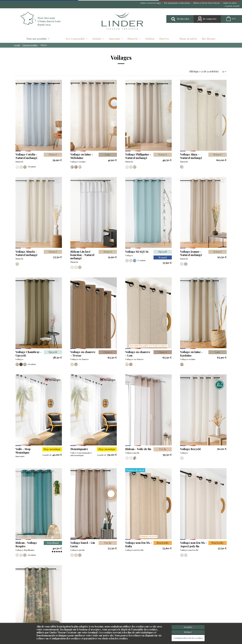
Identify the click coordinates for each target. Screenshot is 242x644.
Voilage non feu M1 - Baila (139, 544)
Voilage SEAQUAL (137, 251)
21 (224, 71)
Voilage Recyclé (191, 449)
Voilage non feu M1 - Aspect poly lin (193, 544)
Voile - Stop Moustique (23, 451)
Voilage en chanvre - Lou (138, 354)
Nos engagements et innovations (177, 3)
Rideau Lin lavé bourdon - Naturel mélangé (82, 255)
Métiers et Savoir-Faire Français (207, 3)
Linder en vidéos (230, 3)
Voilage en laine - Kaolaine (191, 354)
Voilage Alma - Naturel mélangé (191, 156)
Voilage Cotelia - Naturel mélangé (26, 156)
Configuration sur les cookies (188, 638)
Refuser (188, 632)
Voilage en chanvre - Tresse (83, 354)
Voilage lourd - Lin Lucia (83, 544)
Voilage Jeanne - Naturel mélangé (191, 253)
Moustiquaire (79, 449)
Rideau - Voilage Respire (26, 544)
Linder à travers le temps (151, 3)
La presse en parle (232, 6)
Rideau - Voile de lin (138, 449)
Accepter (188, 627)
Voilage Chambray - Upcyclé (29, 354)
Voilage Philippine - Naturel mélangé (138, 156)
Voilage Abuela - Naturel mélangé (26, 253)
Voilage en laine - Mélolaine (82, 156)
